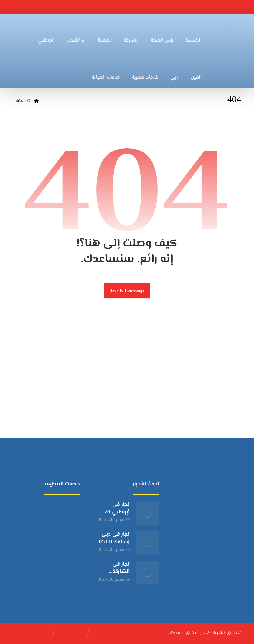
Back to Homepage (127, 291)
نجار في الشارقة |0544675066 (114, 572)
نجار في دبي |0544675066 (114, 538)
